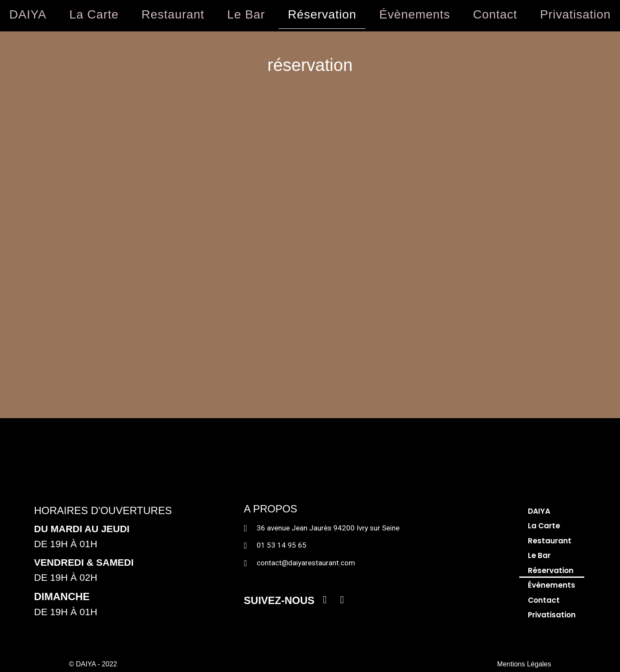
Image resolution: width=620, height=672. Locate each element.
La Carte (94, 14)
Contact (495, 14)
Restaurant (173, 14)
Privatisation (552, 615)
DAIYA (28, 14)
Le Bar (246, 14)
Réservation (322, 14)
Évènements (415, 14)
